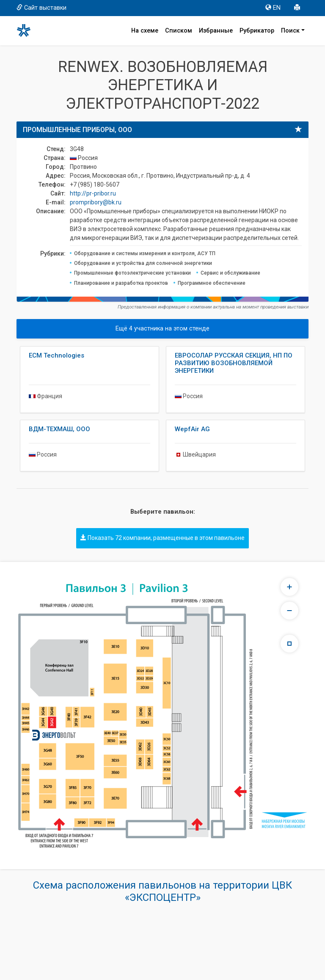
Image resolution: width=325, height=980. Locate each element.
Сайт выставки (41, 8)
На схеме (145, 31)
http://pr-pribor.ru (93, 193)
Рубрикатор (257, 31)
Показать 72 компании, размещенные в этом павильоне (162, 538)
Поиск (290, 31)
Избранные (216, 31)
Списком (179, 31)
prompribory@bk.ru (96, 202)
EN (273, 8)
